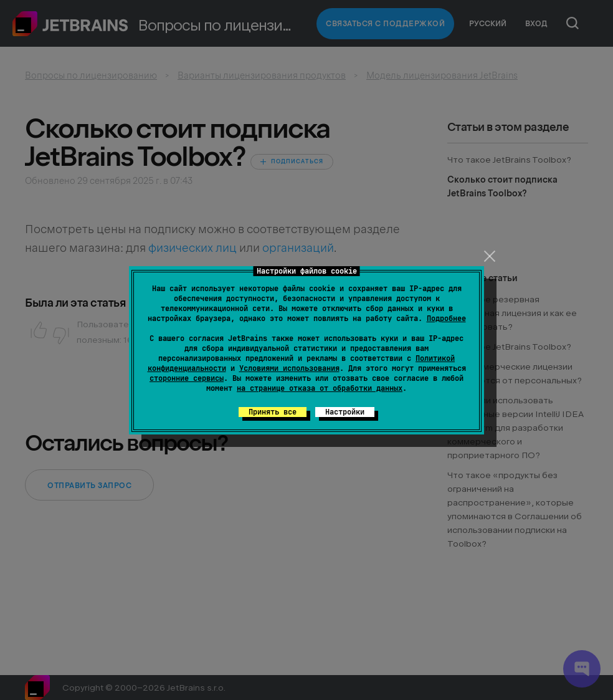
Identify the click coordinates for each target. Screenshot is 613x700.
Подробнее (446, 319)
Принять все (273, 412)
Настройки (345, 412)
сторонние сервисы (187, 378)
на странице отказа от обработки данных (320, 388)
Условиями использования (289, 368)
